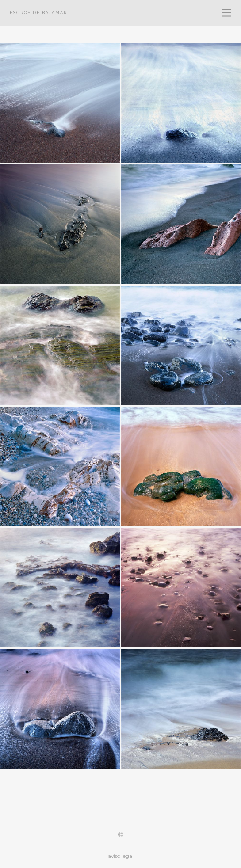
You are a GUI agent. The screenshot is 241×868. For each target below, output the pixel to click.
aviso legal (121, 856)
